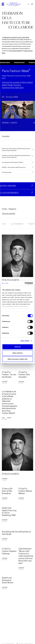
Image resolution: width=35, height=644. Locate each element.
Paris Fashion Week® (15, 51)
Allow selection (17, 353)
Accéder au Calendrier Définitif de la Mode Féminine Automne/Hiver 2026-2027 (16, 156)
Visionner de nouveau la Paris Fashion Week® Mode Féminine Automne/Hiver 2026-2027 (17, 85)
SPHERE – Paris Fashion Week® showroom (14, 167)
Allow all (17, 347)
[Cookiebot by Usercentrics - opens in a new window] (25, 283)
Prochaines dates (7, 172)
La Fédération (17, 224)
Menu (31, 4)
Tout (4, 224)
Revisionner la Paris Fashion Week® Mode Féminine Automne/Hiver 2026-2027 (16, 149)
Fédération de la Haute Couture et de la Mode (16, 37)
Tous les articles (8, 213)
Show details (25, 341)
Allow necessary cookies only (17, 359)
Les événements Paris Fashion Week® (12, 162)
